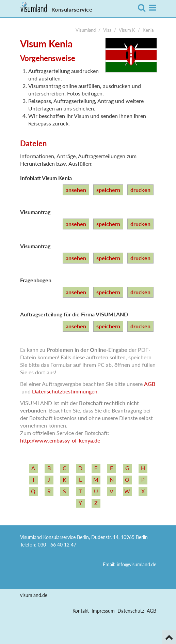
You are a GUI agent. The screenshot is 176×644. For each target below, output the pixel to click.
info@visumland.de (137, 564)
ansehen (76, 190)
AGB (150, 384)
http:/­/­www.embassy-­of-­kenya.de (60, 440)
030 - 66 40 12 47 (57, 545)
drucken (140, 190)
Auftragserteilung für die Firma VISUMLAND (74, 314)
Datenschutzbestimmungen (65, 391)
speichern (108, 190)
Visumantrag (35, 212)
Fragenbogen (36, 280)
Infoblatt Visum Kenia (46, 178)
